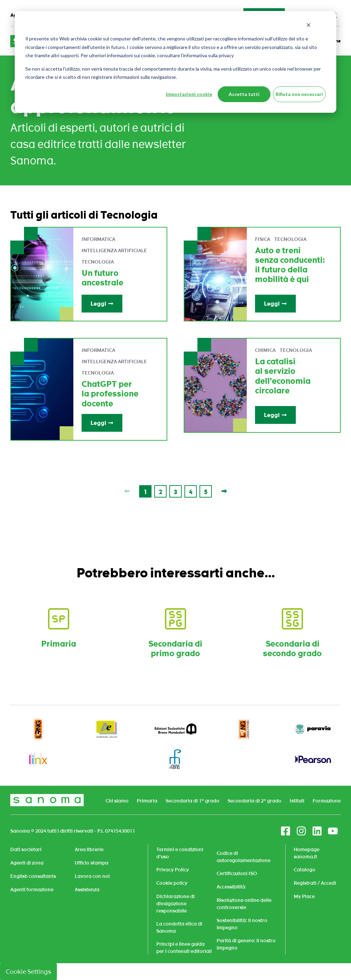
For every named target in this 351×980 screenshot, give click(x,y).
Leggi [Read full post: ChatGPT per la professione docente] (102, 423)
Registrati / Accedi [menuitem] (315, 883)
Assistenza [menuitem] (87, 890)
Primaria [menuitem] (147, 801)
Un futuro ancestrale (102, 278)
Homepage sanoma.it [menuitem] (307, 853)
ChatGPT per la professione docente (110, 394)
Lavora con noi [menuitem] (92, 876)
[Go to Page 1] (145, 491)
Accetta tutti (244, 94)
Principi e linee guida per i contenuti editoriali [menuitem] (184, 948)
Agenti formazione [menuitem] (32, 890)
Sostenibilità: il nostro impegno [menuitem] (242, 924)
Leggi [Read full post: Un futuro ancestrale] (102, 304)
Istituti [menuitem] (297, 801)
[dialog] (175, 62)
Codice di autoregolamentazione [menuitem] (244, 857)
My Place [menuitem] (304, 896)
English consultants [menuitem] (33, 876)
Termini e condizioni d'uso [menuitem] (180, 853)
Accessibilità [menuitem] (231, 887)
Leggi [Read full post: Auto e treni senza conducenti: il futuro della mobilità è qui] (275, 304)
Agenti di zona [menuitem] (27, 863)
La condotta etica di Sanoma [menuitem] (179, 927)
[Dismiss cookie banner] (308, 26)
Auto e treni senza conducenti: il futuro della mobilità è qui (290, 265)
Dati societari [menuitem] (26, 849)
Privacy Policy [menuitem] (173, 870)
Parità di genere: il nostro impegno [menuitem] (246, 944)
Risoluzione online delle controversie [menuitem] (244, 904)
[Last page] (224, 491)
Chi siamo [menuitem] (117, 801)
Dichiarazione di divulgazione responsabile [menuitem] (175, 904)
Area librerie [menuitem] (89, 849)
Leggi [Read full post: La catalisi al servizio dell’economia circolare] (275, 415)
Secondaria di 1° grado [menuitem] (192, 801)
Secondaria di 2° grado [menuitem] (255, 801)
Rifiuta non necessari (299, 94)
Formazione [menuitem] (327, 801)
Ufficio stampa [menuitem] (92, 863)
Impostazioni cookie (189, 94)
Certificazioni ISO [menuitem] (237, 873)
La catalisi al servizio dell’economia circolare (283, 376)
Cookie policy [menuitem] (172, 883)
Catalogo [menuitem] (305, 870)
